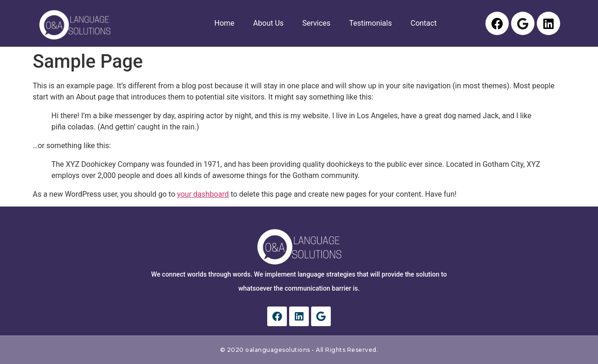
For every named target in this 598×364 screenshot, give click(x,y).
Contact (424, 23)
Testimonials (370, 23)
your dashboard (203, 194)
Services (316, 23)
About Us (268, 23)
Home (224, 23)
